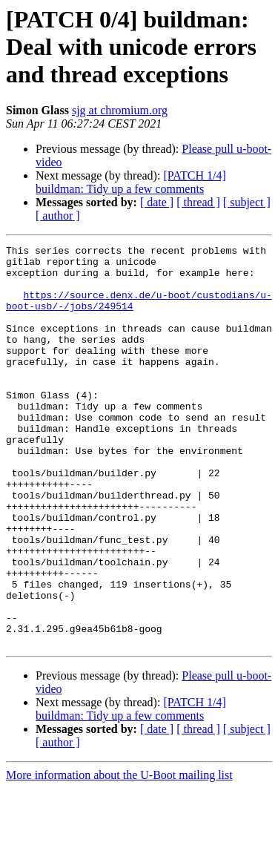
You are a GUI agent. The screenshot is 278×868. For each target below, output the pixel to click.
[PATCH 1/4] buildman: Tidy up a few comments (131, 182)
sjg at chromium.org (120, 110)
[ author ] (58, 216)
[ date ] (157, 202)
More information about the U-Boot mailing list (119, 855)
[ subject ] (247, 202)
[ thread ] (198, 202)
